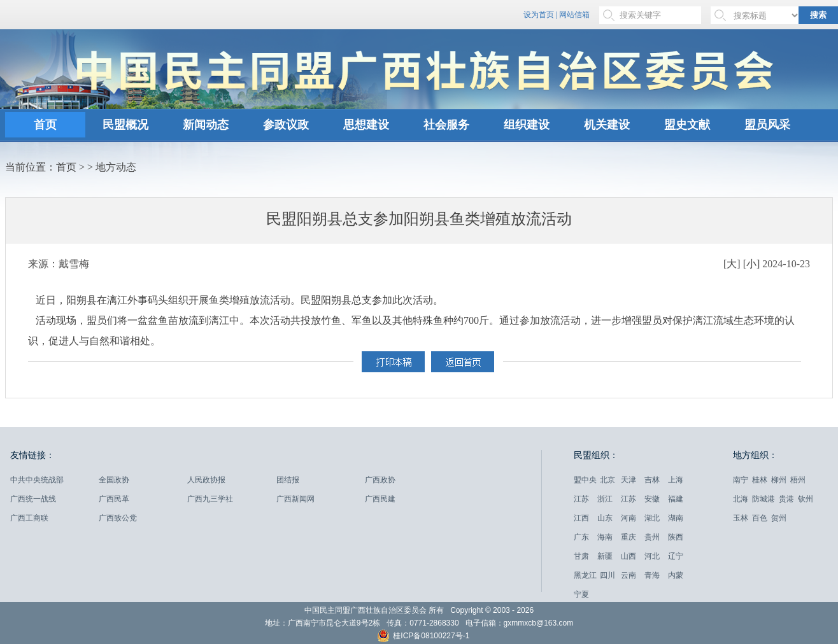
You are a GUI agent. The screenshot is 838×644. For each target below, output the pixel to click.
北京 (607, 480)
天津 (628, 480)
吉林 (652, 480)
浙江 (605, 499)
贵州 (652, 537)
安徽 (652, 499)
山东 (605, 518)
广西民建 (380, 499)
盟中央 (585, 480)
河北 (652, 556)
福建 (676, 499)
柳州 (779, 480)
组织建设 (527, 125)
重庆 (628, 537)
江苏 (581, 499)
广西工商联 (29, 518)
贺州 (779, 518)
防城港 (763, 499)
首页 (45, 125)
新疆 (605, 556)
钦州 (806, 499)
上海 (676, 480)
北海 (741, 499)
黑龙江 (585, 575)
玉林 (741, 518)
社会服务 (446, 125)
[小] (752, 264)
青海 (652, 575)
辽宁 (676, 556)
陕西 (676, 537)
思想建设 (366, 125)
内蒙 (676, 575)
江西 (581, 518)
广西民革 (114, 499)
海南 (605, 537)
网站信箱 (574, 15)
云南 (628, 575)
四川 (607, 575)
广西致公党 (118, 518)
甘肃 (581, 556)
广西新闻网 (295, 499)
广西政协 (380, 480)
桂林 (760, 480)
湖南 (676, 518)
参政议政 (286, 125)
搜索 (818, 15)
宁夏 (581, 594)
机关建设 (607, 125)
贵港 (786, 499)
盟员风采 (767, 125)
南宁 (741, 480)
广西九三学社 (210, 499)
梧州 (798, 480)
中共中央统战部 (37, 480)
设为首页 (539, 15)
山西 (628, 556)
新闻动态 (206, 125)
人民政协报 (206, 480)
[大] (732, 264)
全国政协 (114, 480)
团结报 (288, 480)
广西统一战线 (33, 499)
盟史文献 (687, 125)
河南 (628, 518)
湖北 (652, 518)
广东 (581, 537)
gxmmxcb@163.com (539, 623)
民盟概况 (125, 125)
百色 (760, 518)
